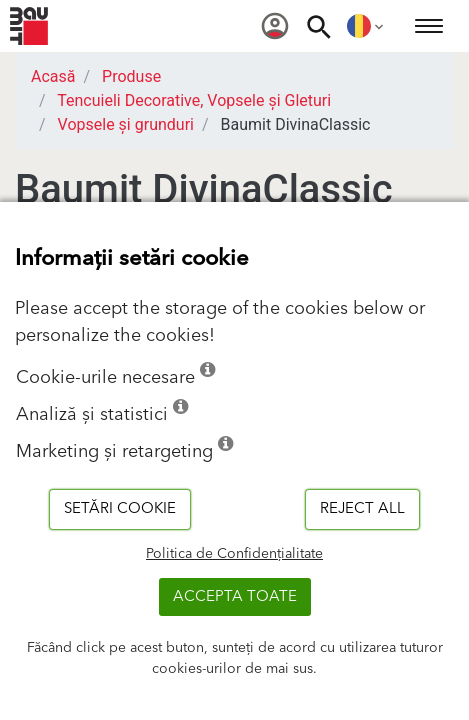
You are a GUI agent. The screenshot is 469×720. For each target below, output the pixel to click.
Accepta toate (235, 596)
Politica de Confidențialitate (234, 554)
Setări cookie (120, 508)
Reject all (362, 508)
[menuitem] (275, 26)
